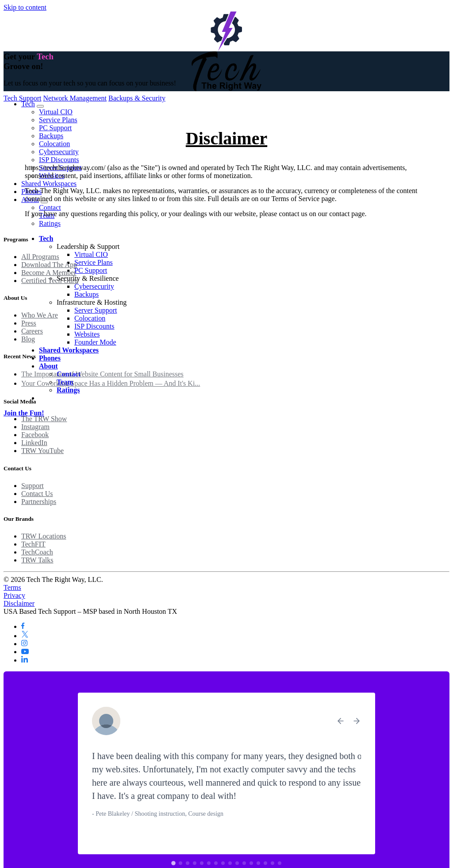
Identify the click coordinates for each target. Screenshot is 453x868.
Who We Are (40, 315)
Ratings (50, 223)
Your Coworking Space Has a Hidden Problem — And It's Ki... (111, 383)
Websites (87, 334)
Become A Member (49, 273)
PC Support (55, 128)
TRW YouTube (42, 451)
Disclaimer (19, 603)
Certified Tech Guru (50, 281)
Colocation (54, 144)
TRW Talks (37, 560)
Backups (51, 136)
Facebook (35, 435)
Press (29, 323)
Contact (50, 207)
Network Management (75, 98)
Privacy (14, 595)
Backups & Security (137, 98)
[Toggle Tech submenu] (40, 106)
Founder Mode (95, 342)
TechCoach (37, 552)
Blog (28, 339)
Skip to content (25, 7)
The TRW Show (44, 419)
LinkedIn (34, 443)
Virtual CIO (56, 112)
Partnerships (39, 502)
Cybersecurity (59, 152)
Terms (12, 587)
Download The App (49, 265)
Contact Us (37, 494)
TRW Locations (44, 536)
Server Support (96, 310)
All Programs (40, 257)
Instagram (35, 427)
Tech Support (23, 98)
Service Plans (58, 120)
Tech (28, 104)
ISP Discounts (59, 160)
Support (33, 486)
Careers (32, 331)
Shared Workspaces (49, 184)
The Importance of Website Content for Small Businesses (102, 374)
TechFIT (33, 544)
